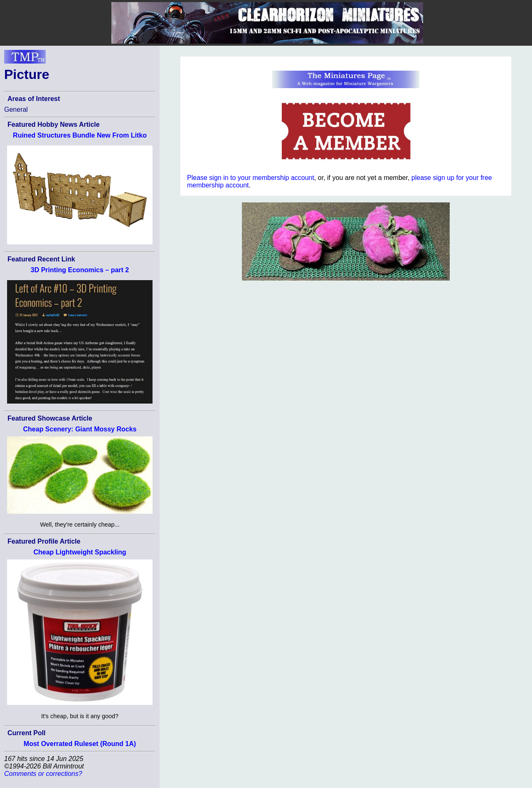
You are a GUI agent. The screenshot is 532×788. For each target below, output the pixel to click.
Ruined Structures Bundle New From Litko (80, 135)
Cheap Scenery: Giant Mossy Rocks (80, 429)
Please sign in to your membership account (251, 178)
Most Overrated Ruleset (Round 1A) (80, 744)
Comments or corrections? (43, 774)
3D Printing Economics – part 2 (80, 270)
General (16, 110)
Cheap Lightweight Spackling (80, 552)
